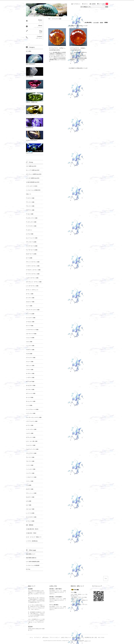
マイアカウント (77, 4)
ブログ (41, 33)
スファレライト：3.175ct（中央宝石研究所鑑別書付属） (65, 48)
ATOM (103, 637)
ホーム (31, 637)
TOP (49, 19)
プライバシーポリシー (55, 637)
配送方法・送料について (78, 637)
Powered (80, 641)
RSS (99, 637)
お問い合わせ (45, 637)
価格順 (102, 22)
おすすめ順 (96, 22)
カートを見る (104, 4)
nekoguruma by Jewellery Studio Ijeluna (55, 641)
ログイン (86, 4)
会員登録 (93, 4)
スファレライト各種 (57, 19)
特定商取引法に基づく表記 (91, 637)
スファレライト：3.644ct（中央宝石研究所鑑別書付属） (87, 48)
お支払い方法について (66, 637)
